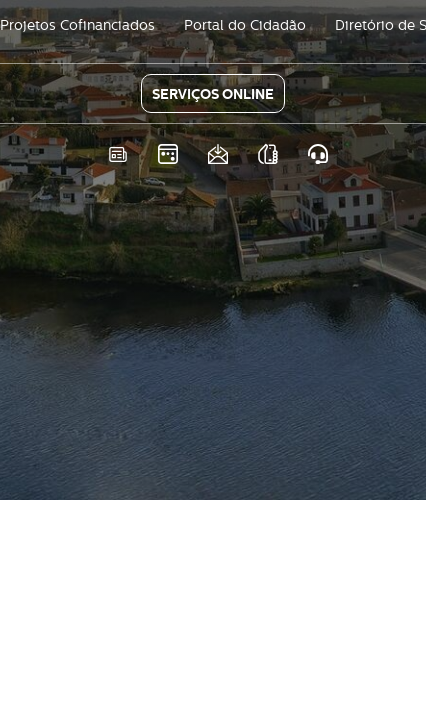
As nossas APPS (268, 154)
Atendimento (318, 154)
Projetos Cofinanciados (77, 25)
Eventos (168, 154)
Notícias (118, 154)
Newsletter (218, 154)
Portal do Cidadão (245, 25)
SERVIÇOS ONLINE (213, 94)
